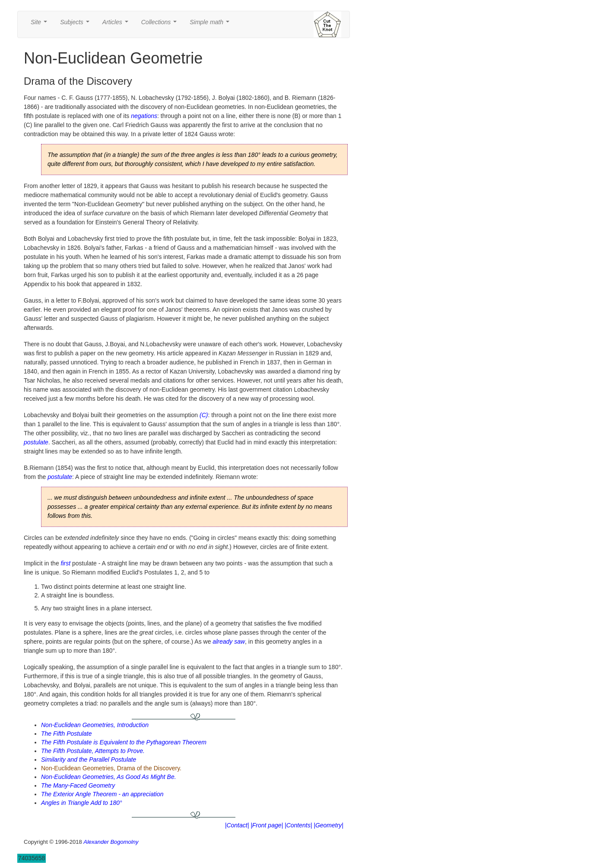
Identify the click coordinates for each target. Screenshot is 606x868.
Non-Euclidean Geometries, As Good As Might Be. (109, 777)
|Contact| (237, 825)
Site (41, 24)
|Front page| (267, 825)
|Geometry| (328, 825)
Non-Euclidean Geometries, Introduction (95, 725)
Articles (117, 24)
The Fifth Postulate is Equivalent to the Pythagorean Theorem (124, 742)
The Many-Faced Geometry (78, 785)
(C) (204, 415)
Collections (161, 24)
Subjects (76, 24)
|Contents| (298, 825)
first (66, 563)
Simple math (211, 24)
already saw (229, 641)
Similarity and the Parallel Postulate (89, 759)
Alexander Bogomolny (111, 842)
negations (144, 116)
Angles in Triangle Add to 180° (82, 803)
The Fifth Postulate (67, 734)
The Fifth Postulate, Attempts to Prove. (93, 751)
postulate (36, 442)
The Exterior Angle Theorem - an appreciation (102, 794)
